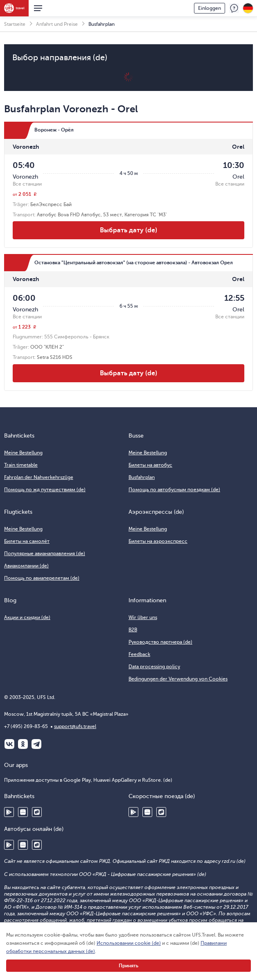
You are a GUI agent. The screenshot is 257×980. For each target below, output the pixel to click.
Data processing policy (154, 667)
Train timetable (21, 465)
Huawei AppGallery (23, 812)
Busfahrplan (142, 477)
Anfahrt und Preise (57, 24)
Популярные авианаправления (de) (45, 554)
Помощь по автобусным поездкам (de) (174, 490)
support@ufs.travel (75, 726)
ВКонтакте (9, 744)
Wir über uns (143, 617)
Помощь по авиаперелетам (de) (42, 578)
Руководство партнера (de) (160, 642)
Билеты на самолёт (27, 541)
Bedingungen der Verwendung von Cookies (178, 679)
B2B (133, 630)
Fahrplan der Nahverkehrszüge (39, 477)
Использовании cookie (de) (129, 943)
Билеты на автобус (150, 465)
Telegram (36, 744)
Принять (128, 966)
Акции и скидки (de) (27, 617)
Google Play (9, 812)
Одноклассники (23, 744)
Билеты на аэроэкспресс (158, 541)
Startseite (15, 24)
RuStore (37, 812)
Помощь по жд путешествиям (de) (45, 490)
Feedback (234, 8)
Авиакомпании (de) (26, 566)
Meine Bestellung (23, 453)
